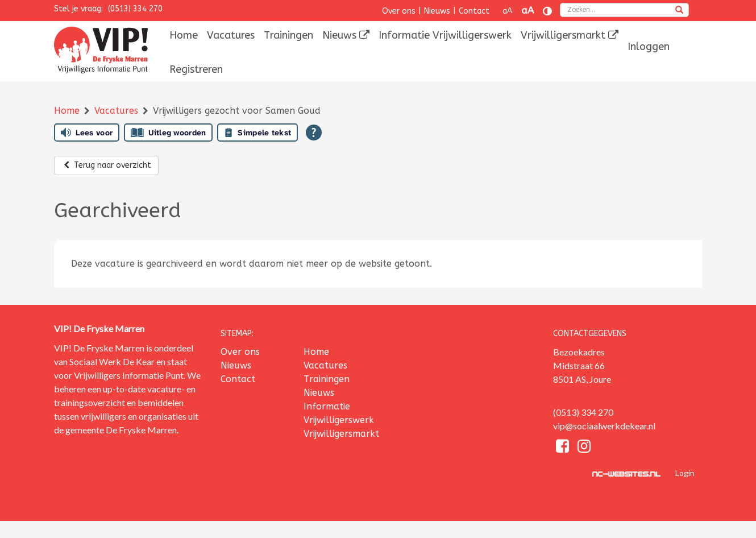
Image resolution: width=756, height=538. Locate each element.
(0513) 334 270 (135, 9)
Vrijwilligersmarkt (570, 35)
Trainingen (288, 35)
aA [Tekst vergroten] (527, 11)
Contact (474, 11)
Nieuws (437, 11)
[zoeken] (679, 11)
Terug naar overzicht (106, 165)
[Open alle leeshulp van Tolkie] (314, 133)
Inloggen (649, 47)
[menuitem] (184, 35)
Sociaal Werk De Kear (112, 361)
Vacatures (231, 35)
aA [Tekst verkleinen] (507, 11)
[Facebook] (564, 448)
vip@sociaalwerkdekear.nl (604, 426)
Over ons (399, 11)
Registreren (196, 69)
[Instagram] (584, 448)
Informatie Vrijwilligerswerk (445, 35)
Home (184, 35)
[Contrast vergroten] (547, 11)
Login (685, 473)
